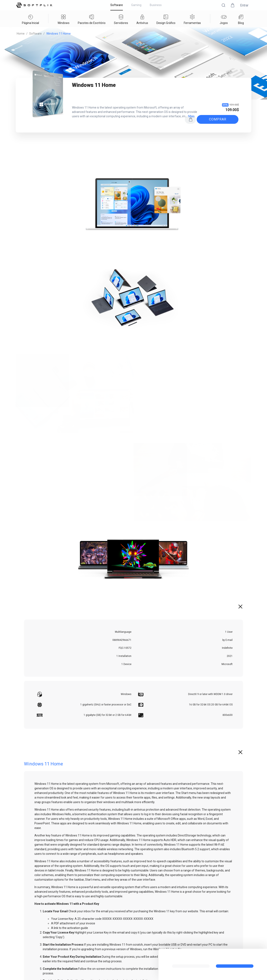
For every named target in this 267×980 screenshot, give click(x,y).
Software (35, 34)
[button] (223, 5)
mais (191, 116)
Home (21, 34)
